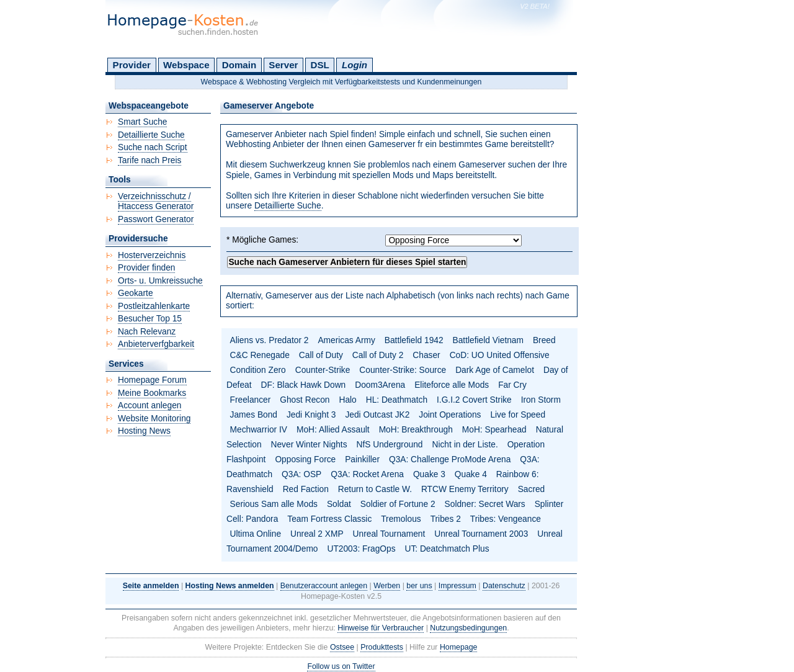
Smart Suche (142, 122)
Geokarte (136, 293)
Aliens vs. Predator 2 (270, 340)
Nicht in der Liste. (465, 445)
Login (355, 65)
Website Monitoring (154, 419)
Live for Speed (518, 415)
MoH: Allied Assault (333, 430)
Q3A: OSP (301, 474)
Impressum (457, 586)
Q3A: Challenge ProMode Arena (450, 459)
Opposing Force (305, 459)
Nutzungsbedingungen (468, 628)
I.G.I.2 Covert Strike (474, 400)
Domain (239, 65)
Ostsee (342, 647)
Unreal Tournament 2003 (481, 534)
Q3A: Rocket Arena (367, 474)
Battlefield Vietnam (488, 340)
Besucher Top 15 (150, 319)
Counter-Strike (323, 370)
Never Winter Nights (309, 445)
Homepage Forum (152, 380)
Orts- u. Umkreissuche (160, 281)
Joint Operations (450, 415)
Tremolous (401, 519)
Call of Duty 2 (378, 355)
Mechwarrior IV (259, 430)
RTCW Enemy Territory (465, 489)
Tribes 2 (446, 519)
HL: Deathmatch (397, 400)
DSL (320, 65)
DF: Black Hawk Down (303, 385)
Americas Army (346, 340)
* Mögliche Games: (262, 240)
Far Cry (512, 385)
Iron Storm (541, 400)
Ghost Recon (305, 400)
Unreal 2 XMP (317, 534)
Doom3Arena (380, 385)
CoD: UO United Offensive (500, 355)
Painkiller (362, 459)
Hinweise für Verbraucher (381, 628)
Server (283, 65)
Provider (132, 65)
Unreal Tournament (389, 534)
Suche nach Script (153, 147)
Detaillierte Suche (288, 206)
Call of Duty (321, 355)
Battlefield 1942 (414, 340)
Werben (387, 586)
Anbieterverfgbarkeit (156, 344)
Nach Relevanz (147, 332)
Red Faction (306, 489)
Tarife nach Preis (149, 160)
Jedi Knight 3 (311, 415)
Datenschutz (504, 586)
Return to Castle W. (375, 489)
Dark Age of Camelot (495, 370)
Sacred (532, 489)
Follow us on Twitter (341, 666)
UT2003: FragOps (361, 549)
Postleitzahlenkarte (154, 306)
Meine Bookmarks (152, 393)
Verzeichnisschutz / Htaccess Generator (156, 202)
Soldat (339, 504)
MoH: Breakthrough (416, 430)
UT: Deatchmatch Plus (447, 549)
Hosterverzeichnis (152, 255)
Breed (544, 340)
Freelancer (251, 400)
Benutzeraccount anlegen (324, 586)
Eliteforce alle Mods (452, 385)
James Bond (254, 415)
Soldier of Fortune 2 (398, 504)
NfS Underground (390, 445)
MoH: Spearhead (494, 430)
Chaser (426, 355)
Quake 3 (429, 474)
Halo (347, 400)
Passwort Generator (156, 219)
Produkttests (382, 647)
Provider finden (146, 268)
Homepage (459, 647)
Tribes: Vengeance (506, 519)
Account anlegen (149, 405)
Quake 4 (471, 474)
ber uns (419, 586)
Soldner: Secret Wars (485, 504)
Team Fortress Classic (329, 519)
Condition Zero (258, 370)
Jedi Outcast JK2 (377, 415)
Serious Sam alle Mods (274, 504)
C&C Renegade (260, 355)
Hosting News (144, 431)
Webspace (186, 65)
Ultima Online (256, 534)
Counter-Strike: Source (403, 370)
